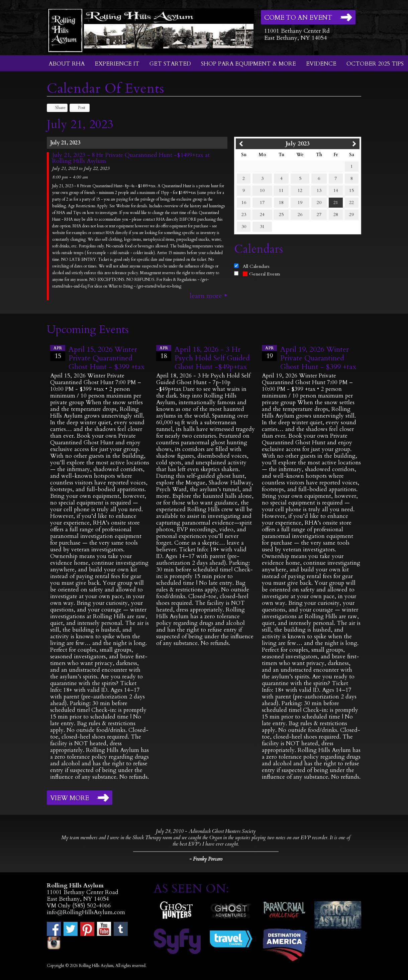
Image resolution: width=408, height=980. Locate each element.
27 (319, 214)
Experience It (117, 64)
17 (262, 202)
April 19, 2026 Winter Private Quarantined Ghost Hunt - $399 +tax (318, 358)
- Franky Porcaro (206, 859)
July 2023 (298, 144)
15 (351, 190)
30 (244, 227)
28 (336, 214)
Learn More (206, 296)
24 (262, 214)
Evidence (321, 64)
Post (78, 108)
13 (319, 190)
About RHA (67, 64)
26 (300, 214)
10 (262, 190)
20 (319, 202)
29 (351, 214)
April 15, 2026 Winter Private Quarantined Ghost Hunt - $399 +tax (107, 358)
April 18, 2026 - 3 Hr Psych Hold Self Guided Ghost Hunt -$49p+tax (212, 358)
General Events (262, 274)
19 (300, 202)
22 (351, 202)
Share (57, 108)
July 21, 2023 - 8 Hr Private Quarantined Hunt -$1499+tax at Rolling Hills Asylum (131, 158)
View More (70, 798)
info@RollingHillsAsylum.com (86, 912)
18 (281, 202)
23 (244, 214)
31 (262, 227)
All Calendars (256, 266)
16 (244, 202)
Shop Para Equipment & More (248, 64)
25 (281, 214)
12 (300, 190)
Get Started (170, 64)
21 (336, 202)
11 (281, 190)
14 (336, 190)
